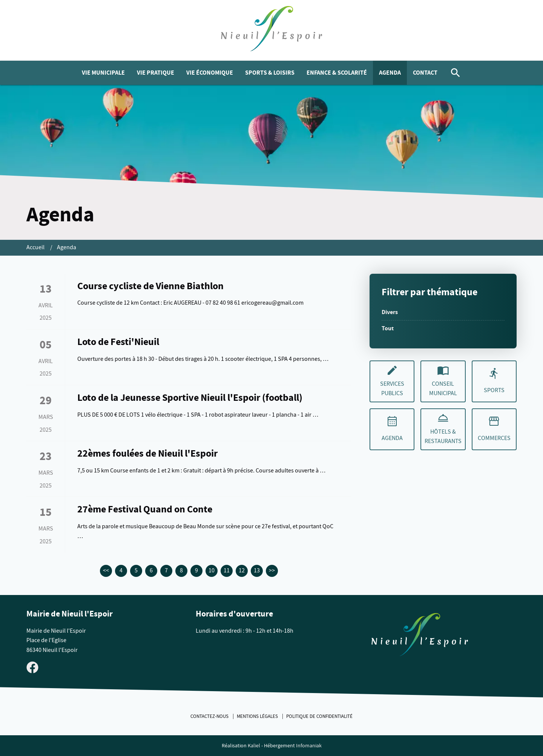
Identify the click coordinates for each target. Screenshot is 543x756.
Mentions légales (258, 716)
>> (272, 570)
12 (242, 570)
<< (106, 570)
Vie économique (210, 73)
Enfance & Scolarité (337, 73)
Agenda (390, 73)
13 (257, 570)
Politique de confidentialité (319, 716)
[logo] (272, 30)
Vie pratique (156, 73)
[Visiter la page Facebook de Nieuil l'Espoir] (32, 667)
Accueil (36, 247)
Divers (390, 312)
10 (212, 570)
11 (227, 570)
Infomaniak (309, 746)
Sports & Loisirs (270, 73)
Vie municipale (103, 73)
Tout (388, 328)
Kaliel (254, 746)
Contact (425, 73)
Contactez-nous (210, 716)
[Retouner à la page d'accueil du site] (420, 636)
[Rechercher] (456, 73)
